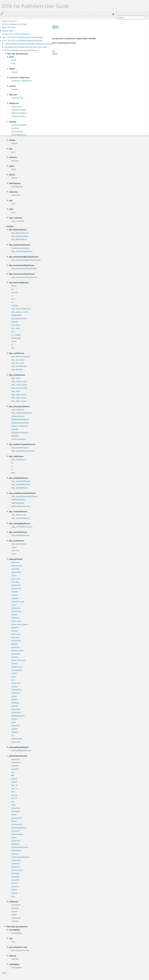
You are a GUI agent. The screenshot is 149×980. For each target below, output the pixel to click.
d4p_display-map (19, 515)
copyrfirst (15, 766)
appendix (15, 569)
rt (12, 469)
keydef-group (17, 667)
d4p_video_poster (19, 394)
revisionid (15, 880)
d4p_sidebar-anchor (20, 312)
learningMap (17, 933)
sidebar (14, 178)
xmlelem (15, 921)
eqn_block (16, 325)
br (12, 302)
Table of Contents (9, 21)
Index (4, 973)
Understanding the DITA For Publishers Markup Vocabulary (28, 44)
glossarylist (16, 654)
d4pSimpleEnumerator (21, 506)
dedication (16, 608)
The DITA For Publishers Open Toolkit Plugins (23, 37)
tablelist (15, 732)
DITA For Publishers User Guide (14, 24)
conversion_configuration (22, 81)
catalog (14, 305)
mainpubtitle (17, 670)
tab (13, 348)
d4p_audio (16, 378)
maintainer (16, 811)
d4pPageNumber (18, 499)
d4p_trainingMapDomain (22, 527)
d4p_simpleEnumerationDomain (25, 496)
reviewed (15, 877)
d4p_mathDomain (19, 366)
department (16, 611)
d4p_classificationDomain (22, 251)
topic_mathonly (18, 221)
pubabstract (16, 690)
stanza (14, 547)
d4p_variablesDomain (20, 535)
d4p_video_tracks (19, 401)
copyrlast (15, 769)
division (14, 143)
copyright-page (18, 601)
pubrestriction (17, 870)
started (14, 883)
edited (14, 779)
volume (14, 893)
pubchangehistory (19, 828)
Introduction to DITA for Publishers (16, 34)
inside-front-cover (19, 660)
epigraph (15, 436)
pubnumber (16, 860)
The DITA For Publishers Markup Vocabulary (22, 40)
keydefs (14, 663)
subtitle (14, 729)
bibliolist (15, 592)
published (15, 844)
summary (15, 886)
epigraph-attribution (20, 432)
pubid (14, 837)
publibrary (16, 693)
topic (13, 212)
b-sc (13, 299)
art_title (15, 292)
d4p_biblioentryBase (20, 236)
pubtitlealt (16, 709)
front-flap (15, 637)
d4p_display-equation (21, 356)
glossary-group (17, 650)
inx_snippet (16, 335)
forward (14, 631)
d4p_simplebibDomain (21, 481)
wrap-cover (16, 742)
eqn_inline (16, 328)
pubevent (15, 831)
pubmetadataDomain (20, 857)
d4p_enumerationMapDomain (24, 268)
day (13, 772)
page (14, 676)
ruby (13, 473)
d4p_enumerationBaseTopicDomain (26, 260)
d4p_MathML (17, 369)
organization (17, 818)
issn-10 (14, 795)
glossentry (15, 647)
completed (16, 762)
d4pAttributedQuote (20, 419)
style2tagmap (17, 186)
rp (12, 466)
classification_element (20, 248)
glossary (15, 644)
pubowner (15, 863)
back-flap (15, 582)
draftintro (15, 618)
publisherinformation (20, 847)
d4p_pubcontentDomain (22, 413)
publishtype (16, 850)
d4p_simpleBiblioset (20, 488)
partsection (16, 683)
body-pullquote (18, 410)
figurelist (15, 627)
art (13, 289)
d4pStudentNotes (19, 116)
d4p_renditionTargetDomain (23, 451)
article (14, 60)
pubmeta (15, 854)
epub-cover (16, 621)
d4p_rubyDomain (19, 459)
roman (14, 341)
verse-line (15, 550)
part (13, 152)
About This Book (9, 27)
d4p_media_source (19, 381)
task (13, 204)
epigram (15, 429)
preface (14, 686)
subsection (16, 195)
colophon (15, 598)
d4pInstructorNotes (19, 113)
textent (14, 911)
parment (15, 908)
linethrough (16, 338)
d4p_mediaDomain (19, 388)
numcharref (16, 905)
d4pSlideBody (17, 131)
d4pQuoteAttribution (20, 423)
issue (13, 805)
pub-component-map (20, 950)
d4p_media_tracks (19, 385)
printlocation (17, 824)
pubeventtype (17, 834)
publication (16, 712)
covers (14, 605)
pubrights (15, 873)
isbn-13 (14, 788)
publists (15, 699)
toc (13, 735)
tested (14, 890)
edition (14, 782)
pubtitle (15, 706)
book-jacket (16, 588)
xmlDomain (16, 918)
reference (15, 161)
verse (13, 554)
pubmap (15, 959)
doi (13, 775)
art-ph (14, 286)
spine (14, 722)
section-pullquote (19, 439)
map (13, 942)
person (14, 821)
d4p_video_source (19, 398)
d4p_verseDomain (19, 544)
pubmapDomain (18, 716)
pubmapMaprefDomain (21, 750)
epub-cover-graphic (20, 624)
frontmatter (16, 641)
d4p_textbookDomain (20, 518)
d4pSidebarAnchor (19, 318)
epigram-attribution (20, 426)
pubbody (15, 703)
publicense (16, 841)
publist (14, 696)
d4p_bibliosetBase (19, 239)
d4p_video (16, 391)
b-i (13, 296)
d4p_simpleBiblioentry (21, 484)
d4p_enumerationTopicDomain (24, 277)
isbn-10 (14, 785)
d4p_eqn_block (18, 360)
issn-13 (14, 798)
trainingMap (17, 967)
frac (13, 331)
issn (13, 802)
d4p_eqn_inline (18, 363)
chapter (15, 72)
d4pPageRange (18, 503)
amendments (17, 566)
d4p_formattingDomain (21, 309)
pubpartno (16, 867)
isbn (13, 792)
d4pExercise (16, 106)
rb (12, 463)
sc (12, 345)
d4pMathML (17, 315)
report (14, 169)
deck (13, 63)
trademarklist (17, 739)
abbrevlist (15, 562)
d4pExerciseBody (18, 110)
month (14, 814)
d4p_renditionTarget (20, 448)
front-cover (16, 634)
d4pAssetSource (18, 416)
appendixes (16, 572)
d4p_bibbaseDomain (20, 233)
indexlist (15, 657)
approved (15, 759)
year (13, 896)
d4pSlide (15, 128)
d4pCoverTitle (17, 98)
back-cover (16, 579)
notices (14, 673)
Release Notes (8, 31)
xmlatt (14, 914)
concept (15, 89)
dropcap (15, 322)
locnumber (16, 808)
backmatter (16, 585)
